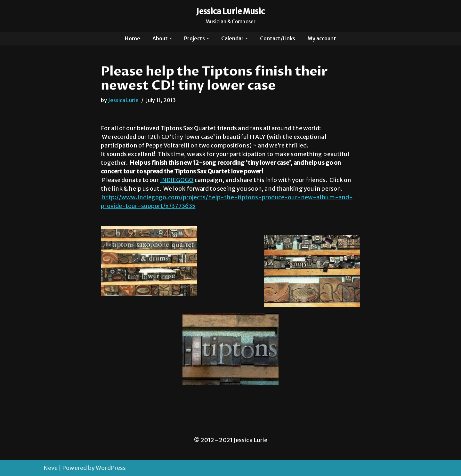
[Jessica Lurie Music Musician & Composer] (231, 16)
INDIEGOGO (177, 180)
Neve (51, 468)
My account (322, 38)
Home (133, 38)
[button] (171, 38)
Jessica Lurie (123, 100)
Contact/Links (278, 38)
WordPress (111, 468)
